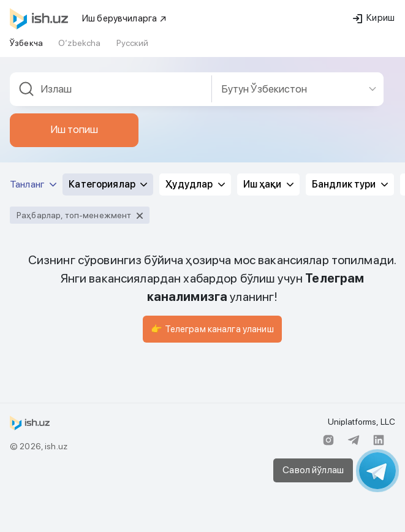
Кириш (374, 18)
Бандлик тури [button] (350, 184)
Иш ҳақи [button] (268, 184)
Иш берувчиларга (125, 18)
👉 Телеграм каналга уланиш (212, 329)
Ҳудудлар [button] (195, 184)
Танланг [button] (33, 184)
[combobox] (111, 89)
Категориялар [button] (108, 184)
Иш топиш (74, 129)
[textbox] (111, 89)
